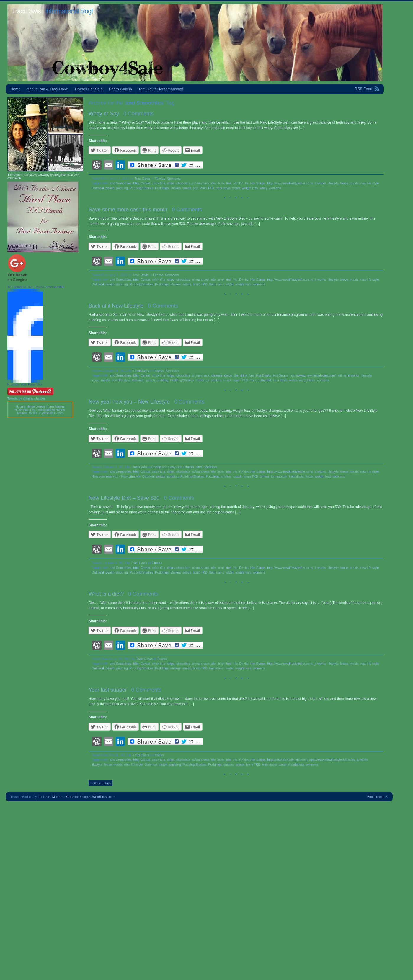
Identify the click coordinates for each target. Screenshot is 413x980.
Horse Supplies (25, 410)
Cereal (145, 183)
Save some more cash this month (128, 210)
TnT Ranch (17, 275)
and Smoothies (121, 183)
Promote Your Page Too (25, 384)
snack (187, 188)
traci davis (223, 188)
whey (263, 188)
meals (354, 183)
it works (320, 183)
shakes (176, 188)
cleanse (217, 375)
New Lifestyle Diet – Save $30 (124, 498)
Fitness (160, 179)
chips (171, 183)
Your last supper (108, 690)
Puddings (162, 188)
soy (195, 188)
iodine (342, 375)
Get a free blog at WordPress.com (91, 797)
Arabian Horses (27, 413)
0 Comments (138, 114)
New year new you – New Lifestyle (129, 402)
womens (275, 188)
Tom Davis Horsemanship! (161, 89)
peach (110, 188)
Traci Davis (26, 11)
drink (221, 183)
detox (228, 375)
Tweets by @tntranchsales (26, 398)
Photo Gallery (121, 89)
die (214, 183)
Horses (20, 407)
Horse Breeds (36, 407)
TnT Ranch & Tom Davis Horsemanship (36, 287)
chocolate (183, 183)
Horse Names (55, 407)
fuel (229, 183)
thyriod (255, 380)
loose (344, 183)
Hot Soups (258, 183)
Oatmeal (98, 188)
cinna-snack (201, 183)
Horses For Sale (89, 89)
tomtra (264, 476)
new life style (370, 183)
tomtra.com (279, 476)
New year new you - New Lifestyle (116, 476)
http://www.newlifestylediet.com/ (290, 183)
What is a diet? (106, 594)
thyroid (266, 380)
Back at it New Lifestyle (116, 306)
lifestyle (333, 183)
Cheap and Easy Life (166, 467)
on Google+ (17, 280)
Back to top (375, 797)
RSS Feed (363, 89)
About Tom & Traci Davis (48, 89)
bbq (136, 183)
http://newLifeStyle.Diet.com (287, 760)
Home (15, 89)
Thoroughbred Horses (51, 410)
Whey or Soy (104, 114)
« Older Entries (101, 783)
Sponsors (174, 179)
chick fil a (158, 183)
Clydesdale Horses (51, 413)
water (236, 188)
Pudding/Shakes (141, 188)
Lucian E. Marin (49, 797)
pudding (122, 188)
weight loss (250, 188)
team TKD (207, 188)
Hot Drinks (241, 183)
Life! (199, 467)
